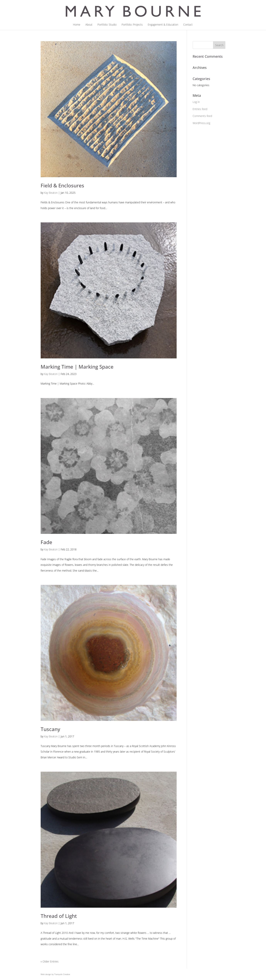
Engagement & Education (163, 25)
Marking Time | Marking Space (77, 367)
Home (77, 25)
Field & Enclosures (62, 185)
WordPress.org (201, 123)
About (89, 25)
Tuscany (50, 729)
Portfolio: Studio (107, 25)
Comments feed (202, 116)
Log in (196, 102)
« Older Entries (50, 961)
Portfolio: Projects (132, 25)
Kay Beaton (51, 193)
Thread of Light (59, 916)
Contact (188, 25)
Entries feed (200, 109)
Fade (46, 542)
